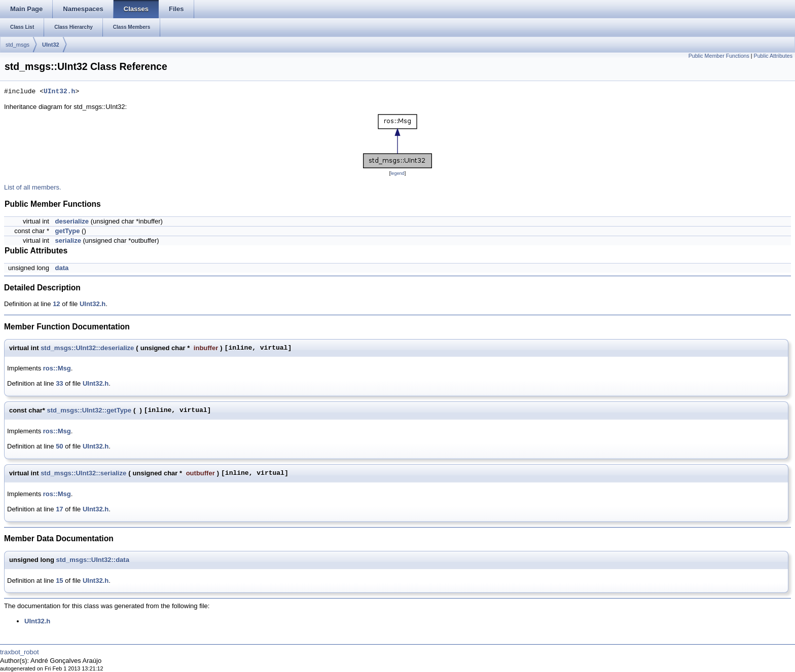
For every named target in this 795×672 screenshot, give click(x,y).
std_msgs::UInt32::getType (89, 410)
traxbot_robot (20, 652)
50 (59, 446)
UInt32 (51, 45)
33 (59, 383)
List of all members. (33, 187)
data (62, 268)
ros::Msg (57, 368)
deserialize (72, 221)
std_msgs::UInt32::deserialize (87, 348)
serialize (68, 240)
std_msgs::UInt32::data (92, 560)
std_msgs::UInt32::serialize (83, 473)
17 (59, 509)
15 (59, 581)
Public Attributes (773, 56)
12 (56, 304)
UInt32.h (59, 92)
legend (397, 173)
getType (68, 231)
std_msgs (17, 45)
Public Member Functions (719, 56)
